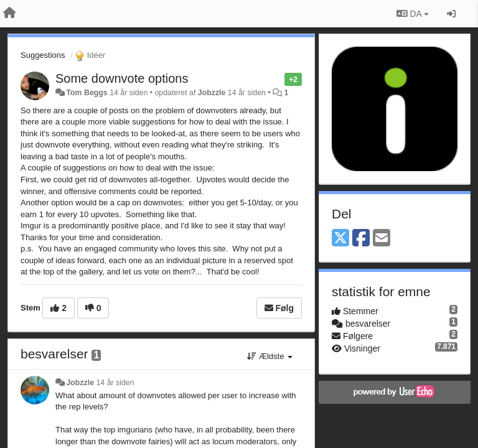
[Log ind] (451, 14)
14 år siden (115, 383)
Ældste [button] (270, 356)
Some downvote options (122, 78)
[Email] (382, 239)
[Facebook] (361, 239)
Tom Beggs (87, 93)
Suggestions (43, 55)
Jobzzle (212, 93)
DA (413, 14)
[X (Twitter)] (340, 239)
